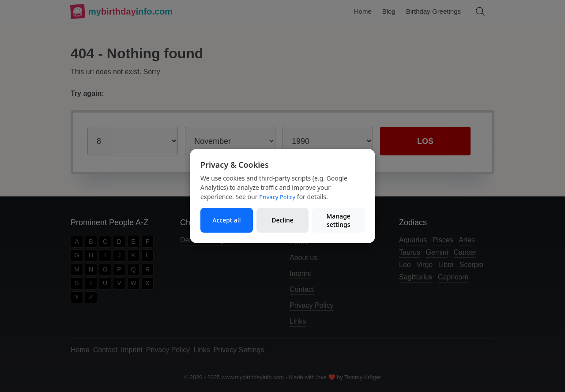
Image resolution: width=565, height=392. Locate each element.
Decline (282, 220)
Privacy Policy (277, 197)
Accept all (226, 220)
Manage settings (338, 220)
